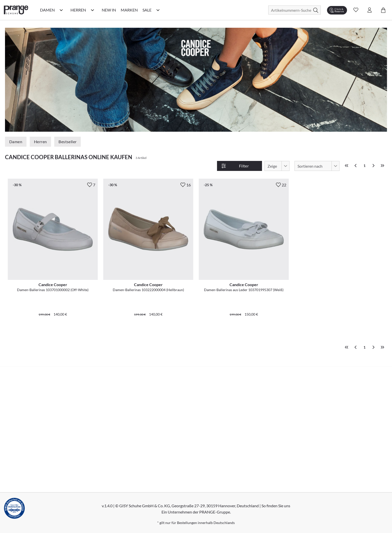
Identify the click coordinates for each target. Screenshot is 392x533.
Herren (40, 142)
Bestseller (67, 142)
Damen (16, 142)
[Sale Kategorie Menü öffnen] (158, 10)
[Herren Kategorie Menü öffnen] (92, 10)
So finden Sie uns (276, 506)
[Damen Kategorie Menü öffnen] (61, 10)
